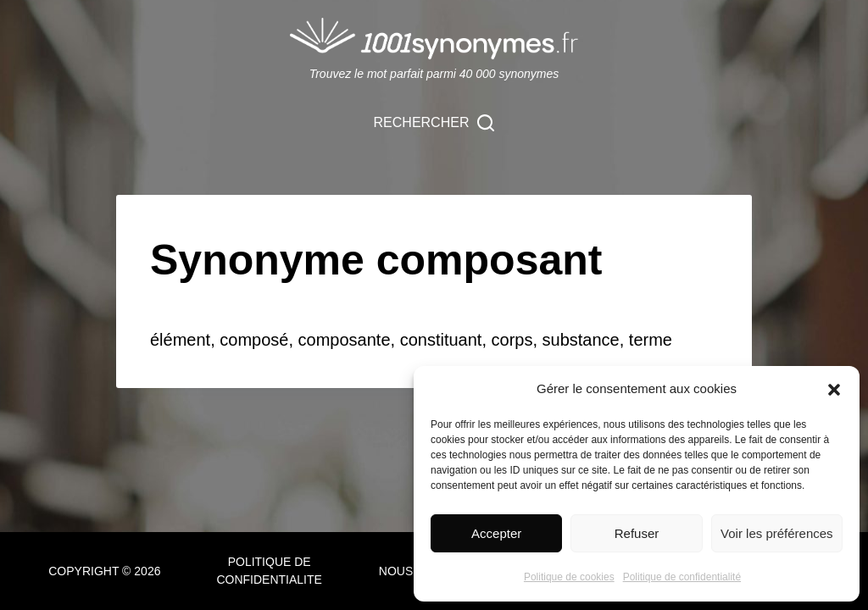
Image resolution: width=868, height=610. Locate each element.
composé (254, 340)
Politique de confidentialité (682, 577)
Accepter (496, 533)
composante (345, 340)
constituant (441, 340)
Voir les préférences (777, 533)
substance (581, 340)
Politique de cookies (569, 577)
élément (180, 340)
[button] (834, 390)
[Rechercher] (434, 123)
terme (651, 340)
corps (512, 340)
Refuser (637, 533)
